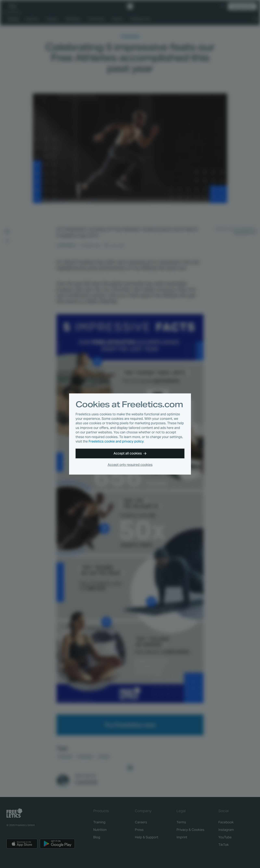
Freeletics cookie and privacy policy (116, 441)
